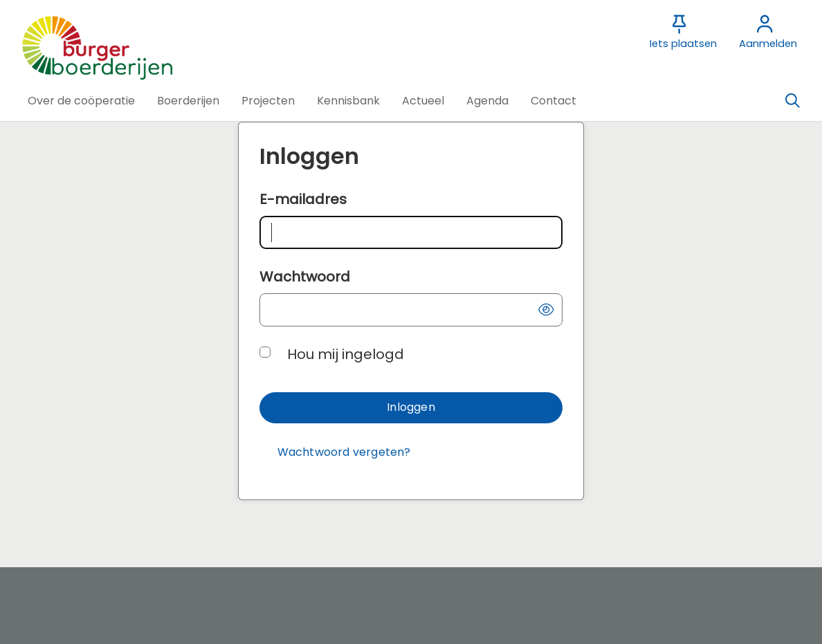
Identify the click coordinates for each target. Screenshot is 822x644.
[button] (81, 101)
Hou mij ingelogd (346, 354)
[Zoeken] (792, 101)
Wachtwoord (305, 277)
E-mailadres (303, 199)
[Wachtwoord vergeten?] (344, 453)
